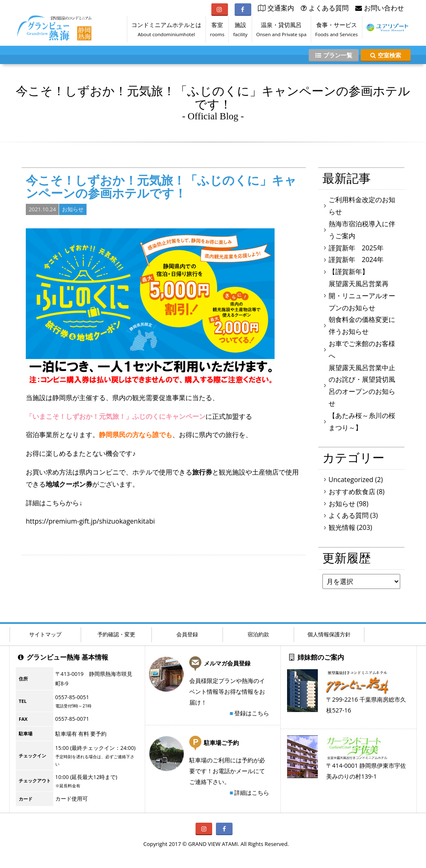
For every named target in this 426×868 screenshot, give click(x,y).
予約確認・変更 (116, 634)
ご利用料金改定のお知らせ (362, 206)
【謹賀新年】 (349, 272)
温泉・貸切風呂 (281, 31)
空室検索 (386, 55)
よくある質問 (349, 515)
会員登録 (187, 634)
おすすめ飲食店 (352, 492)
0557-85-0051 (72, 697)
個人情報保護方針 (329, 634)
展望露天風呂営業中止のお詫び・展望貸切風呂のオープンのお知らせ (362, 386)
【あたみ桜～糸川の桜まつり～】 (362, 422)
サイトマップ (45, 634)
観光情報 (342, 527)
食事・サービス (337, 31)
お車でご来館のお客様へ (362, 350)
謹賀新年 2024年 (356, 260)
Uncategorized (351, 480)
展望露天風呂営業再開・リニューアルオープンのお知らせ (362, 296)
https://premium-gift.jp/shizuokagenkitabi (90, 521)
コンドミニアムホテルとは (166, 31)
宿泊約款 (258, 634)
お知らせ (73, 209)
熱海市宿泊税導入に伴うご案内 (362, 230)
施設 (240, 31)
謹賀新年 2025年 (356, 248)
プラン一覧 (334, 55)
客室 (217, 31)
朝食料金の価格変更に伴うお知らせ (362, 325)
